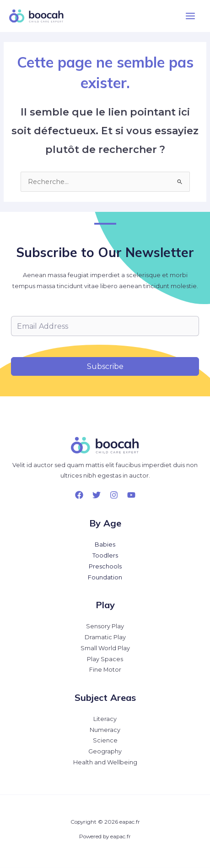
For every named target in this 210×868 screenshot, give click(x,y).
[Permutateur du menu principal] (190, 16)
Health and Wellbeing (105, 762)
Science (105, 740)
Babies (105, 544)
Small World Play (105, 648)
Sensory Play (105, 626)
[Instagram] (114, 495)
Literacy (105, 719)
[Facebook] (79, 495)
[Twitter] (97, 495)
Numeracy (105, 730)
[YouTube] (131, 495)
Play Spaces (105, 659)
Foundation (105, 577)
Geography (105, 751)
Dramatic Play (105, 637)
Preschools (105, 566)
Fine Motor (105, 670)
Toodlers (105, 555)
